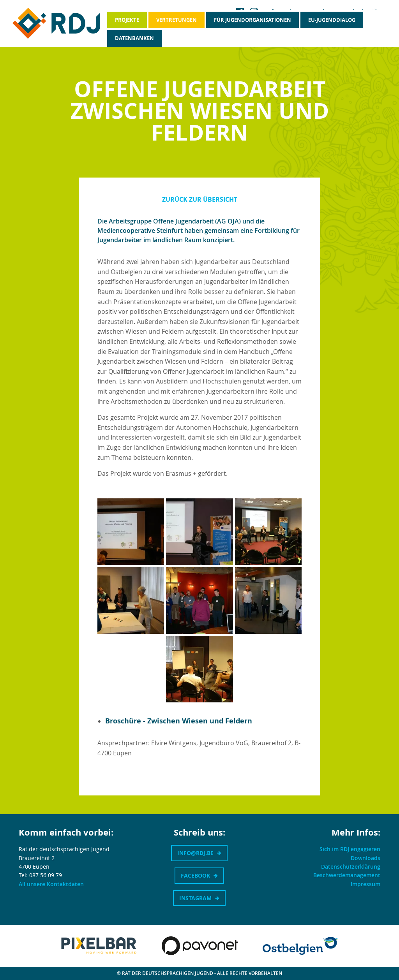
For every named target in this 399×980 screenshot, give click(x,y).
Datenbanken (134, 38)
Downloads (365, 858)
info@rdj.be (195, 853)
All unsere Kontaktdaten (51, 884)
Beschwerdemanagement (347, 875)
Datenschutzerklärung (351, 867)
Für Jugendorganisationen (252, 20)
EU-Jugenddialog (332, 20)
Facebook (195, 875)
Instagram (195, 898)
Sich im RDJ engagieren (350, 849)
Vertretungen (177, 20)
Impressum (365, 884)
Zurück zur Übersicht (200, 199)
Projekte (127, 20)
